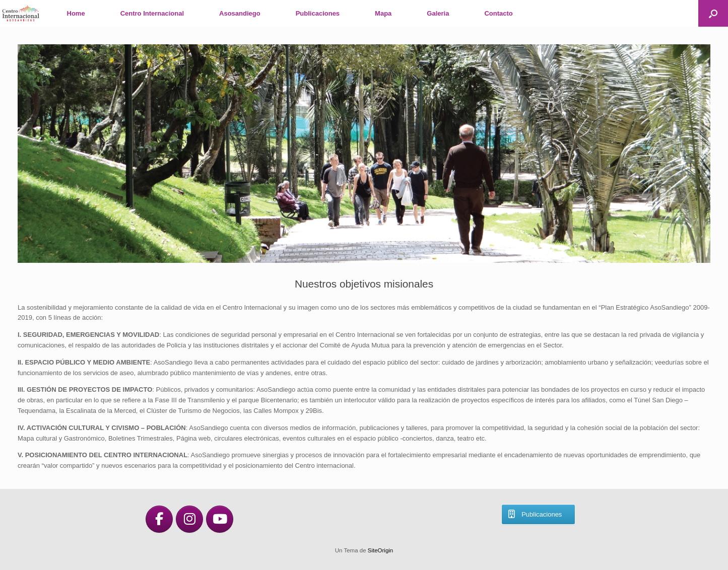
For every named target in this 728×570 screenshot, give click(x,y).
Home (76, 13)
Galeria (438, 13)
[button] (713, 13)
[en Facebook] (159, 519)
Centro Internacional (152, 13)
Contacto (498, 13)
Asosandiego (240, 13)
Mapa (383, 13)
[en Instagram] (189, 519)
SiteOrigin (381, 550)
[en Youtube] (220, 519)
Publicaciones (318, 13)
